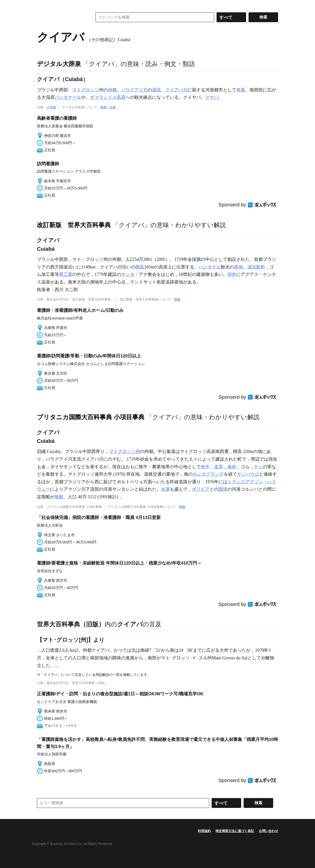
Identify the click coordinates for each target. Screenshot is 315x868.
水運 (165, 489)
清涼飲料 (256, 267)
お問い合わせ (268, 831)
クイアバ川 (176, 90)
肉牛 (205, 467)
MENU (42, 5)
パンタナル (210, 267)
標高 (140, 267)
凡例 (112, 107)
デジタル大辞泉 (59, 64)
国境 (223, 489)
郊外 (232, 274)
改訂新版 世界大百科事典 (74, 225)
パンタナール (68, 97)
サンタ (128, 274)
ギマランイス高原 (108, 97)
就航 (59, 497)
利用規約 (204, 831)
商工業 (66, 274)
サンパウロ (248, 474)
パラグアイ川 (134, 90)
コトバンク (61, 17)
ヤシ (258, 467)
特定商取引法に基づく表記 (235, 831)
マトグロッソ (86, 90)
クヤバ (212, 97)
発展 (241, 90)
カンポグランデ (208, 474)
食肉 (232, 467)
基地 (238, 267)
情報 (104, 107)
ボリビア (201, 489)
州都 (112, 90)
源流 (157, 90)
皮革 (219, 467)
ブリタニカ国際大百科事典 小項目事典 (91, 417)
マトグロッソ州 (125, 451)
